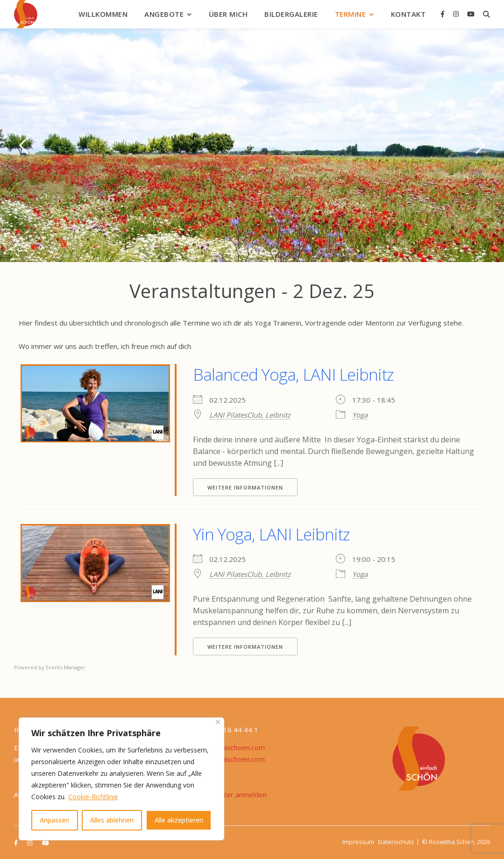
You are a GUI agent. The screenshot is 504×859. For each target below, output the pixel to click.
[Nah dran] (218, 722)
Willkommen (103, 14)
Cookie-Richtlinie (93, 797)
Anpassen (54, 820)
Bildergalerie (291, 14)
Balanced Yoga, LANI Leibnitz (293, 374)
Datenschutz (396, 842)
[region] (121, 779)
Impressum (358, 842)
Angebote (164, 14)
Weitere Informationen (245, 487)
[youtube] (471, 14)
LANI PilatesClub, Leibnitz (250, 415)
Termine (351, 14)
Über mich (228, 14)
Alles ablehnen (112, 820)
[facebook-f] (444, 14)
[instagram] (457, 14)
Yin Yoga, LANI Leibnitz (271, 534)
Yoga (360, 415)
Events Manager (66, 667)
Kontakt (408, 14)
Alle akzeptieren (179, 820)
